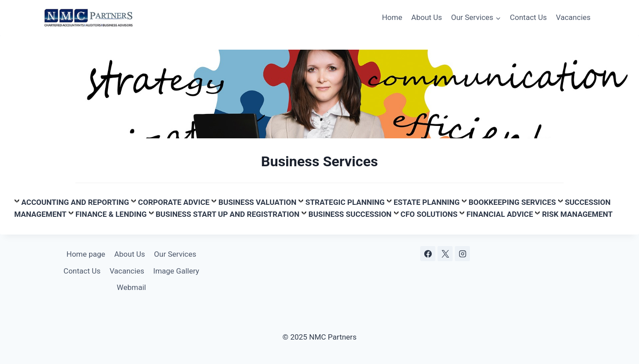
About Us (427, 17)
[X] (445, 254)
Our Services (175, 254)
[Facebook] (428, 254)
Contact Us (528, 17)
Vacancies (573, 17)
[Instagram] (462, 254)
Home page (86, 254)
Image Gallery (176, 271)
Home (392, 17)
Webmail (131, 287)
